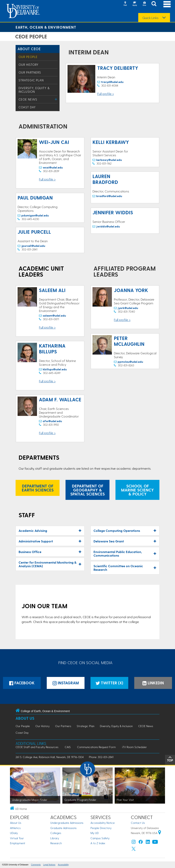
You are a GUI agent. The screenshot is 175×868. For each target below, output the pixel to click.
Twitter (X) (109, 683)
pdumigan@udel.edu (35, 215)
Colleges (56, 833)
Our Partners (30, 72)
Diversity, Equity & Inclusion (34, 90)
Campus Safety (100, 838)
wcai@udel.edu (53, 167)
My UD (95, 833)
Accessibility (63, 865)
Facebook (22, 683)
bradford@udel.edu (109, 196)
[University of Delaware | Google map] (160, 833)
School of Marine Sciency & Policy (137, 490)
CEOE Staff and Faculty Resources (37, 747)
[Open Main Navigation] (167, 4)
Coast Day (27, 107)
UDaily (14, 833)
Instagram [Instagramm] (66, 683)
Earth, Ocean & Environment (46, 27)
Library (55, 838)
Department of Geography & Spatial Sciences (87, 490)
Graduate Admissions (63, 828)
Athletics (15, 828)
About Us (25, 718)
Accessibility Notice (103, 823)
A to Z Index (98, 843)
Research (56, 843)
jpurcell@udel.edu (33, 246)
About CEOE (29, 49)
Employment (18, 843)
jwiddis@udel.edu (108, 226)
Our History (29, 65)
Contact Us (138, 823)
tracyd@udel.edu (112, 82)
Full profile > (106, 94)
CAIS (68, 747)
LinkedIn (153, 683)
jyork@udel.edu (128, 308)
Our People (28, 57)
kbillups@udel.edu (55, 369)
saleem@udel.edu (54, 315)
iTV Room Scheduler (134, 747)
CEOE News (28, 99)
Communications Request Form (96, 747)
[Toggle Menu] (56, 99)
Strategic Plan (31, 80)
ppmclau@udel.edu (130, 362)
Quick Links (150, 18)
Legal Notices (49, 865)
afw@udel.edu (52, 421)
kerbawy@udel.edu (109, 160)
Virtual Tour (17, 838)
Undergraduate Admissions (67, 823)
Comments (36, 865)
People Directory (101, 828)
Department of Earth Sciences (38, 488)
